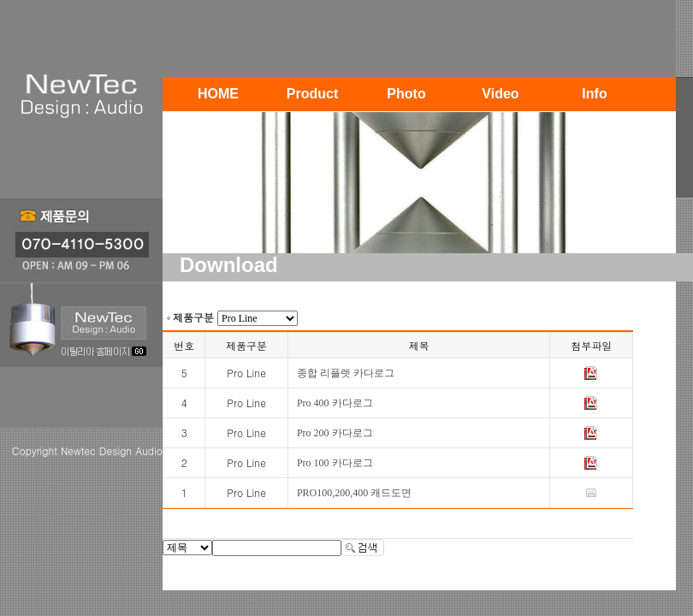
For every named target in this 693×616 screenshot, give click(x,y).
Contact (218, 128)
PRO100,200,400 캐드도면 (354, 493)
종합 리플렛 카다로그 (346, 373)
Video (500, 94)
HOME (218, 94)
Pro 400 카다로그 (335, 403)
